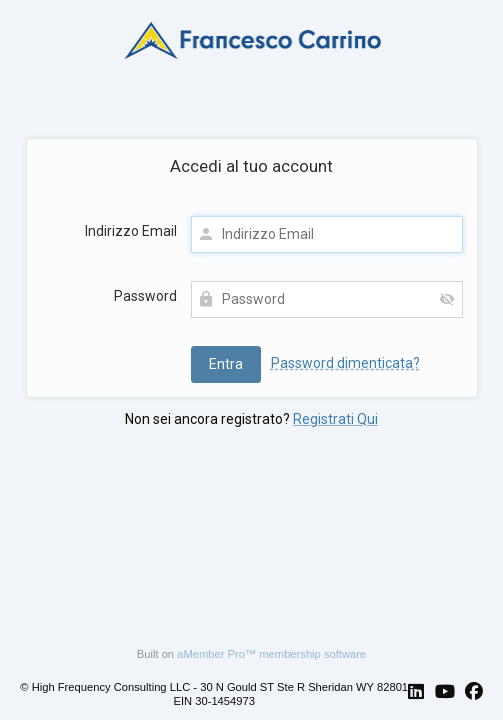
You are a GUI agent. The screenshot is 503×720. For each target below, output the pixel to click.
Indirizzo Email (131, 231)
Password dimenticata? (345, 363)
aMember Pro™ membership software (271, 654)
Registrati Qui (335, 419)
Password (145, 296)
